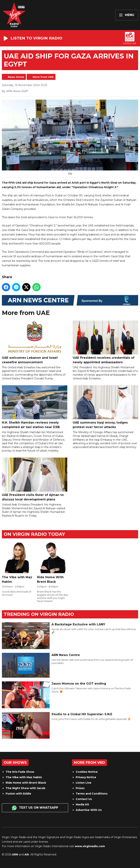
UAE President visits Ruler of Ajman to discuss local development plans (35, 479)
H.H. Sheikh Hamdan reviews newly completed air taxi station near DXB (35, 407)
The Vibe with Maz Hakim (24, 777)
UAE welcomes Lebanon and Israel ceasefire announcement (35, 342)
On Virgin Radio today (34, 534)
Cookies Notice (87, 772)
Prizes (80, 788)
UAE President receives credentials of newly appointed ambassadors (105, 342)
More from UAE (43, 77)
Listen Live (84, 783)
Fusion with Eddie (18, 794)
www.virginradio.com (90, 846)
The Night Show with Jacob (25, 788)
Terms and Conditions (92, 794)
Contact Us (84, 799)
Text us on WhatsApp (35, 808)
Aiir (27, 854)
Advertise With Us (89, 810)
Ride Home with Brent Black (26, 783)
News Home (16, 77)
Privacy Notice (86, 777)
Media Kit (82, 804)
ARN (15, 854)
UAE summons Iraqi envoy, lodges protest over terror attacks (105, 407)
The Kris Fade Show (20, 772)
